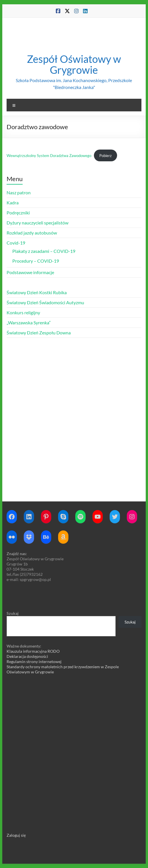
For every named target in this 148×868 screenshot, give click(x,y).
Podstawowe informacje (30, 272)
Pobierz (105, 156)
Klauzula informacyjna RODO (33, 651)
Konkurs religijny (23, 312)
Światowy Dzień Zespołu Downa (39, 333)
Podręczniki (18, 213)
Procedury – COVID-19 (36, 261)
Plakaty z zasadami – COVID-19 (44, 251)
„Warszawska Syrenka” (29, 322)
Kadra (13, 203)
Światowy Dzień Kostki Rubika (37, 292)
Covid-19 (16, 243)
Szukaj (13, 613)
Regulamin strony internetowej (34, 661)
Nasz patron (19, 192)
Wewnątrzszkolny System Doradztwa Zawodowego (49, 156)
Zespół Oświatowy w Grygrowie (74, 64)
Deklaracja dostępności (27, 656)
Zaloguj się (16, 835)
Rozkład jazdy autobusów (32, 233)
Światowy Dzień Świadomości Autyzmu (45, 302)
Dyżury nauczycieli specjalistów (38, 223)
